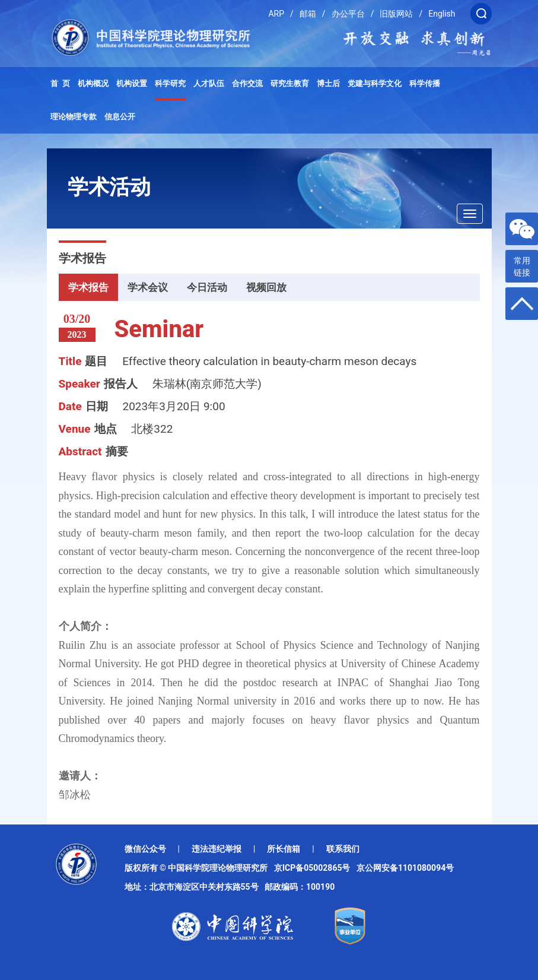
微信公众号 (145, 849)
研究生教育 (290, 83)
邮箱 (308, 14)
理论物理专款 (74, 117)
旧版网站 (396, 14)
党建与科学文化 (375, 83)
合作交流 (247, 83)
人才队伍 (209, 83)
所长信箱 (284, 849)
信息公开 (120, 117)
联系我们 (343, 849)
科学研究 (170, 83)
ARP (276, 14)
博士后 (328, 83)
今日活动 (207, 287)
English (442, 14)
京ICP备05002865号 (314, 868)
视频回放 (266, 287)
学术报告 (88, 287)
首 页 (60, 83)
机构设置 (132, 83)
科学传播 (425, 83)
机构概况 (93, 83)
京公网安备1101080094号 (405, 868)
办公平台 (348, 14)
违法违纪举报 (217, 849)
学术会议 (148, 287)
